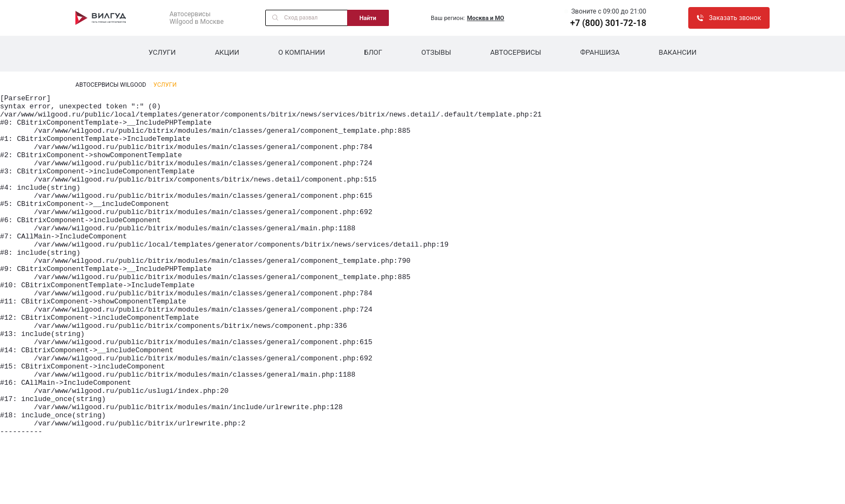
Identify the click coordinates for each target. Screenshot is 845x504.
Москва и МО (486, 18)
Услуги (162, 52)
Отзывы (436, 52)
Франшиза (600, 52)
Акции (227, 52)
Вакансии (678, 52)
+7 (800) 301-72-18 (608, 23)
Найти (368, 18)
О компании (302, 52)
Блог (373, 52)
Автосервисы (516, 52)
